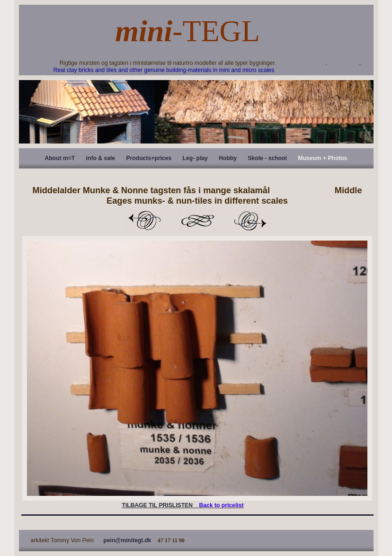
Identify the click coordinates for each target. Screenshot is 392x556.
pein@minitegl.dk (127, 540)
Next (250, 221)
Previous (144, 221)
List (197, 221)
